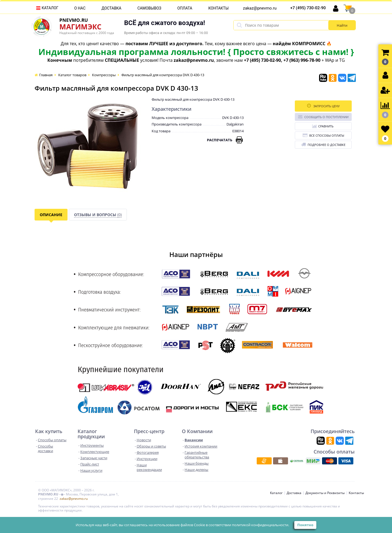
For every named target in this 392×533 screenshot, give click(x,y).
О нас (80, 8)
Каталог (50, 8)
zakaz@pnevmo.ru (260, 8)
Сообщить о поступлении (323, 117)
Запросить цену (323, 106)
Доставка (111, 8)
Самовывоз (149, 8)
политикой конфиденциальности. (261, 525)
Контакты (218, 8)
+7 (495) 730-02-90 (308, 8)
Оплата (185, 8)
